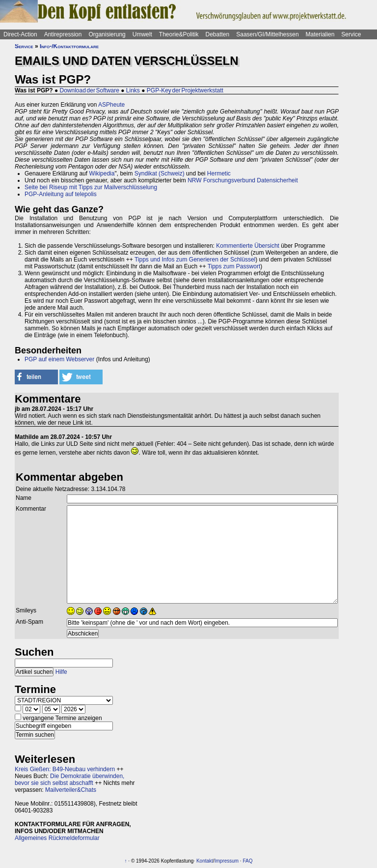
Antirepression (63, 34)
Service (351, 34)
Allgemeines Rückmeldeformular (57, 838)
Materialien (320, 34)
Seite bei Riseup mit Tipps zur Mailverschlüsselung (91, 187)
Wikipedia (102, 174)
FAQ (247, 861)
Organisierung (107, 34)
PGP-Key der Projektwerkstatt (185, 90)
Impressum (227, 861)
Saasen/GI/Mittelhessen (267, 34)
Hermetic (219, 174)
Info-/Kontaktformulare (69, 46)
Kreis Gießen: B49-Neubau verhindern (65, 769)
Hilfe (61, 672)
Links (133, 90)
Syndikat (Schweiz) (160, 174)
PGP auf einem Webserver (59, 359)
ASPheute (111, 105)
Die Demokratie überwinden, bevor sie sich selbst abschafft (69, 780)
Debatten (218, 34)
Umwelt (142, 34)
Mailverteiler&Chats (71, 790)
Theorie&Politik (179, 34)
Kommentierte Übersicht (248, 246)
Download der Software (90, 90)
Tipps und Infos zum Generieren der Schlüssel (195, 260)
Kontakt (205, 861)
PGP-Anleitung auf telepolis (61, 194)
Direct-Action (20, 34)
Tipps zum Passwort (234, 266)
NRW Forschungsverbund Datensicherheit (243, 180)
